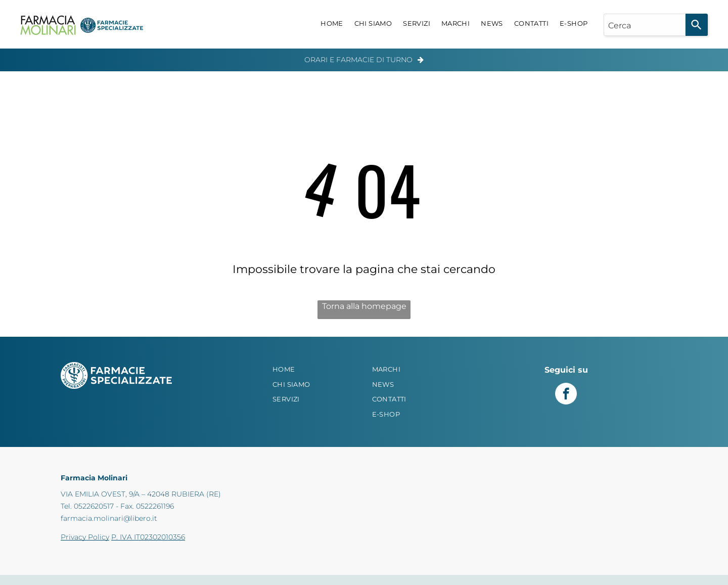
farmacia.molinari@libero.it (109, 518)
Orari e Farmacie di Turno (358, 60)
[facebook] (566, 395)
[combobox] (645, 25)
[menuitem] (332, 24)
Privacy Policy (85, 537)
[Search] (697, 25)
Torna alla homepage (364, 306)
